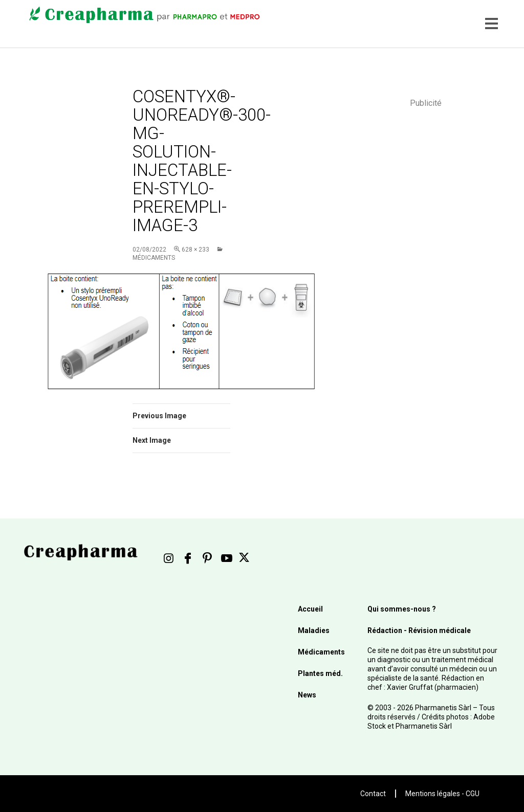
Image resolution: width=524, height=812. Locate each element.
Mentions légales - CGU (442, 794)
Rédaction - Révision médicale (419, 630)
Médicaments (321, 652)
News (307, 695)
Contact (373, 794)
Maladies (314, 630)
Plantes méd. (320, 673)
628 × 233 (195, 250)
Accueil (310, 609)
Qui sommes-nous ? (402, 609)
